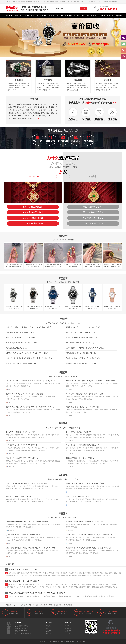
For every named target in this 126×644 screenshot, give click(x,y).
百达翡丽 (68, 282)
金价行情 (119, 16)
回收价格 (63, 323)
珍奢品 (16, 605)
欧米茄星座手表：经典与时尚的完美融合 (80, 458)
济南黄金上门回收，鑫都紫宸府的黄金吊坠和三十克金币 (112, 266)
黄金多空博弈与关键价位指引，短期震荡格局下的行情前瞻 (27, 522)
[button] (63, 56)
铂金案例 (63, 240)
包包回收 (35, 16)
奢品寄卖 (77, 16)
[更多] (38, 119)
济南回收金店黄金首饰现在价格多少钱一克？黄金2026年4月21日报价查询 (33, 407)
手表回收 (26, 16)
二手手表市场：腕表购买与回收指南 (79, 432)
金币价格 (35, 605)
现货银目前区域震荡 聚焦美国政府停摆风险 (81, 338)
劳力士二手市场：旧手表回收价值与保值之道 (23, 458)
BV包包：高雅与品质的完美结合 (77, 496)
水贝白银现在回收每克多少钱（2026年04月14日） (83, 363)
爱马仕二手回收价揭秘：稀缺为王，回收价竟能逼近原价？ (27, 483)
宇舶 (61, 428)
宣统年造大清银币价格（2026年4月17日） (81, 332)
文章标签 (68, 628)
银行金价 (62, 605)
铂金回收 (59, 377)
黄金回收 (52, 377)
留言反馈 (49, 634)
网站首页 (9, 16)
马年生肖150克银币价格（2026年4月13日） (22, 332)
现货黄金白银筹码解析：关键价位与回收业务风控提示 (85, 522)
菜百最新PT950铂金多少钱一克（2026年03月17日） (84, 327)
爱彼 (79, 428)
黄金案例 (55, 240)
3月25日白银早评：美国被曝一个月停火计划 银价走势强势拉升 (29, 327)
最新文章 (68, 626)
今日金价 (68, 634)
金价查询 (48, 323)
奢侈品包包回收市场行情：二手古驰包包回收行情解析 (85, 483)
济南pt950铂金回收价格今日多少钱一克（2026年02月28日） (28, 353)
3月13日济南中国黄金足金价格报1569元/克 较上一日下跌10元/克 (29, 358)
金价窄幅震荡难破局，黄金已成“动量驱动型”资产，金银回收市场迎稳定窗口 (34, 548)
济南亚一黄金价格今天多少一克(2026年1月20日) (83, 358)
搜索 (83, 8)
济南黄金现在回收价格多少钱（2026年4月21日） (83, 407)
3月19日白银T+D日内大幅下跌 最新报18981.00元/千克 (85, 348)
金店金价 (71, 323)
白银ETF (102, 16)
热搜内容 (68, 631)
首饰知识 (52, 16)
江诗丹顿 (76, 282)
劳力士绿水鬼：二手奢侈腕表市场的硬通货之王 (83, 445)
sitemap (72, 642)
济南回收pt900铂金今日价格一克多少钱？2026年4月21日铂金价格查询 (90, 381)
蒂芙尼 (76, 518)
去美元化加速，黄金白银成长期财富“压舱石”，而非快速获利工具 (89, 535)
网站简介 (49, 626)
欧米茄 (61, 282)
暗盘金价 (22, 605)
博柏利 (56, 479)
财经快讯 (110, 16)
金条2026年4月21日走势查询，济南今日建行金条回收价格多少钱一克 (31, 381)
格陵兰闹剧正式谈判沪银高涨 (17, 348)
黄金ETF (94, 16)
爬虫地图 (69, 605)
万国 (47, 428)
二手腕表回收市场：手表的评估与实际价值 (22, 445)
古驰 (76, 479)
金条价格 (29, 605)
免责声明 (49, 628)
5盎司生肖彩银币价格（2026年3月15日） (80, 343)
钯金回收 (67, 377)
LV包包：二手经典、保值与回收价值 (20, 496)
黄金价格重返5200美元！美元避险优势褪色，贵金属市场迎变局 (88, 548)
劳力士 (49, 282)
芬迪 (62, 479)
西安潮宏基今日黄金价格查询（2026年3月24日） (24, 363)
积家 (52, 428)
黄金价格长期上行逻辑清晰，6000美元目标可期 (23, 535)
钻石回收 (43, 16)
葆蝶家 (50, 479)
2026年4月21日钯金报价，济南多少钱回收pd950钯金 (84, 394)
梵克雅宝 (73, 428)
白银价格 (78, 323)
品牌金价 (55, 323)
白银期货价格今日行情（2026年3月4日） (21, 338)
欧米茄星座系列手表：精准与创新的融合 (21, 432)
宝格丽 (64, 518)
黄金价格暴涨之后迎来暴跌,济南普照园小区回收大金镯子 (53, 266)
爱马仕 (66, 428)
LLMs (77, 642)
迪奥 (72, 479)
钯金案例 (71, 240)
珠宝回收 (60, 16)
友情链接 (9, 605)
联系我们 (49, 631)
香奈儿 (67, 479)
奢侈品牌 (86, 16)
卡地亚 (55, 282)
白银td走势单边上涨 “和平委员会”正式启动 (22, 343)
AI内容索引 (84, 642)
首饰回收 (18, 16)
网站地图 (66, 642)
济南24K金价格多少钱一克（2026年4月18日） (82, 353)
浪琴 (56, 428)
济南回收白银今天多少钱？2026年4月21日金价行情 (25, 394)
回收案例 (69, 16)
